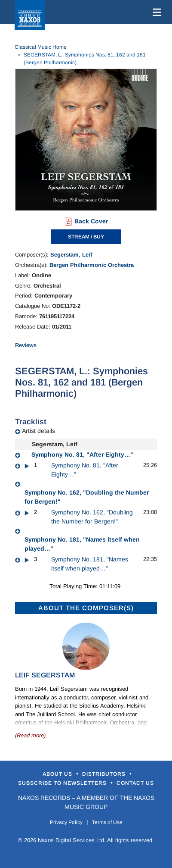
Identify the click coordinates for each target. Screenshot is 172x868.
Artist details (38, 431)
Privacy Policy (66, 822)
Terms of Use (107, 822)
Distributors (105, 774)
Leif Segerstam (45, 675)
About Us (58, 774)
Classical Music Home (41, 47)
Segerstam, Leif (71, 255)
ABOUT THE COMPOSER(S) (86, 608)
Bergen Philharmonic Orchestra (92, 265)
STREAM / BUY (86, 237)
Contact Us (135, 783)
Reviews (26, 345)
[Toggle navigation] (155, 12)
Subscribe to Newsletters (63, 783)
